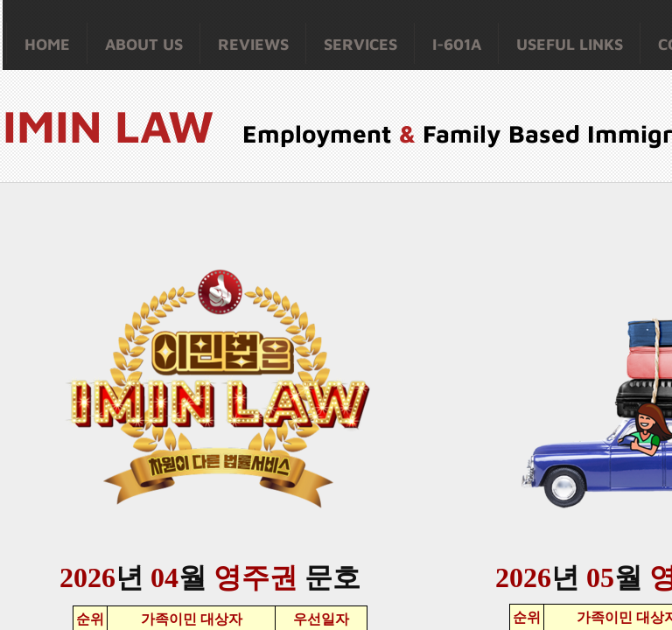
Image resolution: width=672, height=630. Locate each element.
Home (47, 44)
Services (360, 44)
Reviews (253, 44)
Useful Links (570, 44)
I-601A (457, 44)
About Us (144, 44)
